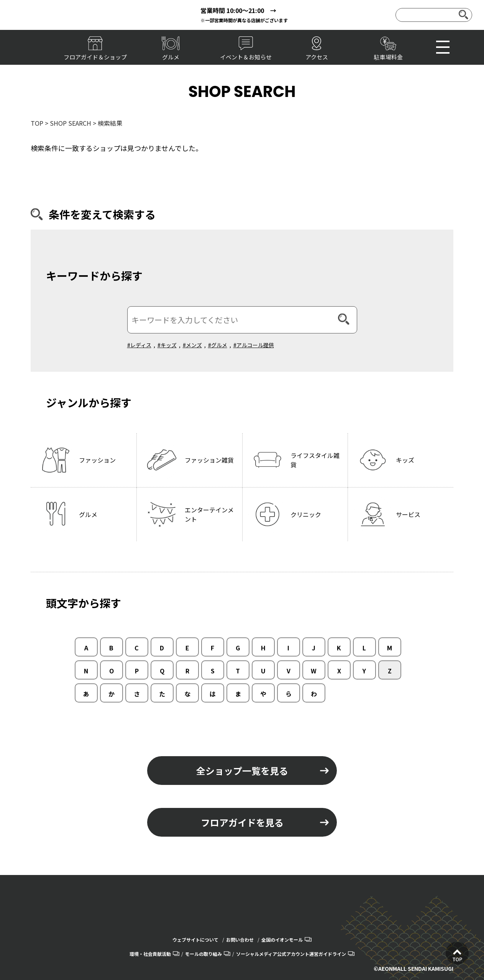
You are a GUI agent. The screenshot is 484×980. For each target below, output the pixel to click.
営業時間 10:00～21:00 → (238, 10)
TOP (37, 123)
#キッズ (167, 345)
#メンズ (192, 345)
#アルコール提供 (254, 345)
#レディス (139, 345)
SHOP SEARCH (71, 123)
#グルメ (218, 345)
